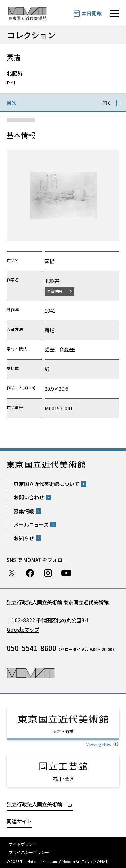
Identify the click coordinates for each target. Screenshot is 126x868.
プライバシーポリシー (29, 852)
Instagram (48, 573)
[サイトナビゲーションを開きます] (114, 14)
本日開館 (92, 13)
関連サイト (19, 821)
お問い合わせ (29, 497)
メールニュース (31, 524)
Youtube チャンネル (66, 573)
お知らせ (24, 538)
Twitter (12, 573)
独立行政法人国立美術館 (34, 804)
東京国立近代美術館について (47, 484)
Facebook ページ (30, 573)
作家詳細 (54, 291)
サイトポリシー (23, 844)
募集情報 (24, 511)
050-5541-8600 (32, 648)
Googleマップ (23, 629)
